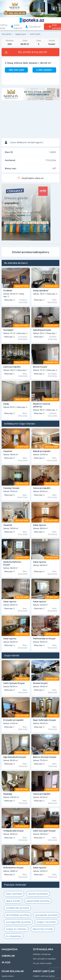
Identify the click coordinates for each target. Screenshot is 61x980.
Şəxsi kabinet (18, 27)
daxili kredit (13, 901)
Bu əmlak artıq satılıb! (33, 52)
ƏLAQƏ (6, 962)
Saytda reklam (8, 976)
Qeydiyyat (35, 27)
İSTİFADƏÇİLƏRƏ (43, 949)
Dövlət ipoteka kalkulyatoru (31, 252)
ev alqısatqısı (14, 936)
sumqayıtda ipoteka (18, 922)
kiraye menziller (46, 922)
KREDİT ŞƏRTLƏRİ (44, 971)
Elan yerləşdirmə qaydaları (44, 959)
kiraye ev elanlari (16, 929)
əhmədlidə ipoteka (18, 915)
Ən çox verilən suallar (42, 963)
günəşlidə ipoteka (46, 915)
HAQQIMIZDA (10, 949)
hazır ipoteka (14, 894)
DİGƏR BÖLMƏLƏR (13, 971)
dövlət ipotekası (38, 894)
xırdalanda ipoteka (17, 908)
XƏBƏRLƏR (8, 956)
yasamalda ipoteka (38, 901)
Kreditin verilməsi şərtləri (44, 976)
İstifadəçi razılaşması (42, 954)
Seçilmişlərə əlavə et (33, 178)
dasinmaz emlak (43, 929)
